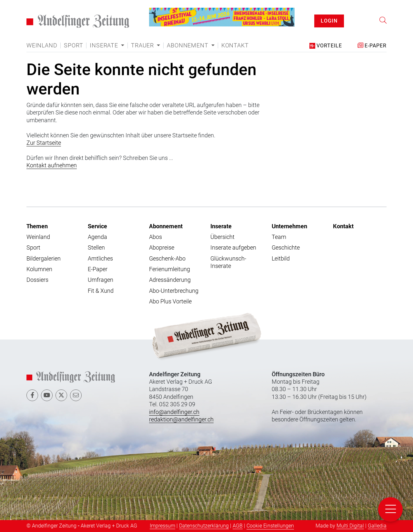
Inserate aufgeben (233, 247)
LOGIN (329, 21)
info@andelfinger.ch (174, 412)
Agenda (97, 237)
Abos (156, 237)
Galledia (377, 526)
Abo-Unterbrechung (174, 291)
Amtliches (100, 258)
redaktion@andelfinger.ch (181, 419)
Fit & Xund (101, 291)
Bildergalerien (44, 258)
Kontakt (235, 45)
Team (279, 237)
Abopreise (162, 247)
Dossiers (37, 280)
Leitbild (281, 258)
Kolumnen (39, 269)
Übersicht (222, 237)
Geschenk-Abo (167, 258)
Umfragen (101, 280)
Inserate (221, 226)
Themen (37, 226)
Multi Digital (350, 526)
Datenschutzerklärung (204, 526)
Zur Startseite (44, 143)
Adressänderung (170, 280)
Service (97, 226)
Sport (73, 45)
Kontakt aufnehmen (52, 165)
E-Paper (98, 269)
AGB (238, 526)
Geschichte (286, 247)
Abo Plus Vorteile (170, 301)
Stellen (96, 247)
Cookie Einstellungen (270, 526)
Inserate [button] (105, 45)
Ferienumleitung (170, 269)
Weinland (42, 45)
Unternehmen (289, 226)
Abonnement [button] (188, 45)
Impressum (162, 526)
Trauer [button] (143, 45)
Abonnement (166, 226)
